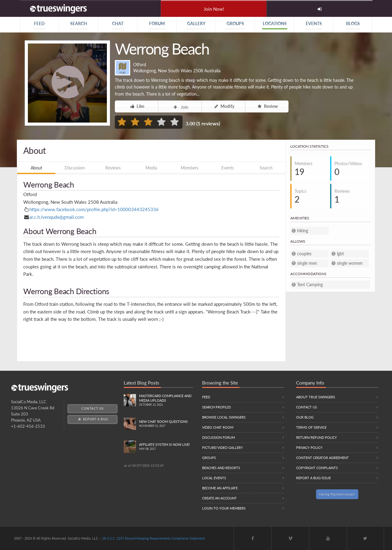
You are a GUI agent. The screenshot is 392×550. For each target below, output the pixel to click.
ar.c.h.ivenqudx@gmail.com (57, 217)
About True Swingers (316, 397)
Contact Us (92, 408)
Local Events (214, 478)
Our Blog (305, 417)
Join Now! (214, 9)
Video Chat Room (218, 427)
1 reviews (208, 123)
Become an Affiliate (220, 488)
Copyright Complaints (317, 468)
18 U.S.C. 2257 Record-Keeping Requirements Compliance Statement (153, 538)
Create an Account (219, 498)
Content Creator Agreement (322, 458)
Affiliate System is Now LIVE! (166, 447)
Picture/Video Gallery (222, 448)
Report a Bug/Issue (313, 478)
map (123, 68)
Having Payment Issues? (337, 494)
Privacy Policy (309, 448)
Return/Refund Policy (317, 437)
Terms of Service (311, 427)
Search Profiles (217, 407)
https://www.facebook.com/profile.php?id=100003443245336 (94, 209)
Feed (206, 397)
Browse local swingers (224, 417)
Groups (209, 458)
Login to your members (224, 508)
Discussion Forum (219, 437)
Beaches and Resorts (221, 468)
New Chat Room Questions (166, 424)
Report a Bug (93, 419)
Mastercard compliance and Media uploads (166, 400)
